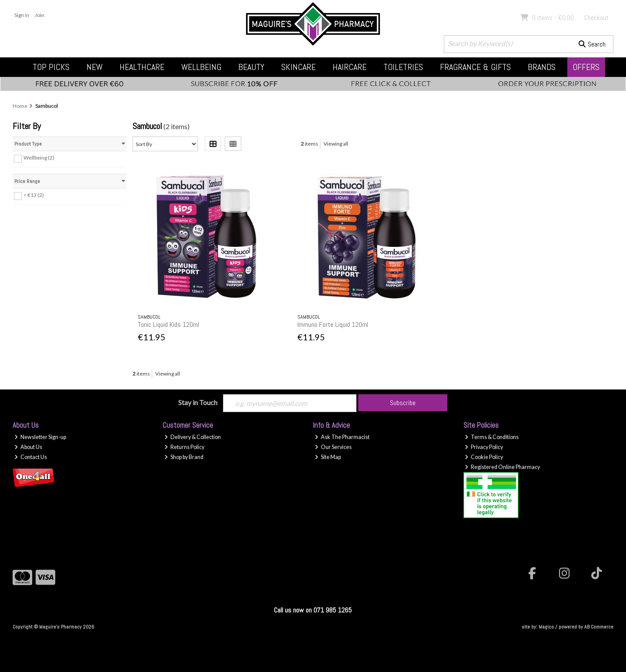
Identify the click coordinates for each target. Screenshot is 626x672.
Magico (546, 627)
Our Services (333, 447)
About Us (28, 447)
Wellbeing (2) (39, 158)
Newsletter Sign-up (40, 437)
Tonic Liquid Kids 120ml (168, 324)
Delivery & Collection (193, 437)
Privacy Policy (484, 447)
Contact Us (31, 457)
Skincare (298, 67)
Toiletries (403, 67)
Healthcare (142, 67)
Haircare (350, 67)
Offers (586, 67)
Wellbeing (201, 67)
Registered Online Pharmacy (502, 467)
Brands (542, 67)
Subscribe (403, 403)
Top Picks (51, 67)
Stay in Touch (198, 402)
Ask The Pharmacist (342, 437)
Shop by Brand (184, 457)
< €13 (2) (34, 195)
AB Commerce (599, 627)
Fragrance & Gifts (475, 67)
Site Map (328, 457)
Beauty (251, 67)
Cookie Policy (484, 457)
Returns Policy (184, 447)
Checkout (596, 18)
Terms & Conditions (492, 437)
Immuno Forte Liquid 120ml (333, 324)
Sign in (22, 15)
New (95, 67)
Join (40, 15)
